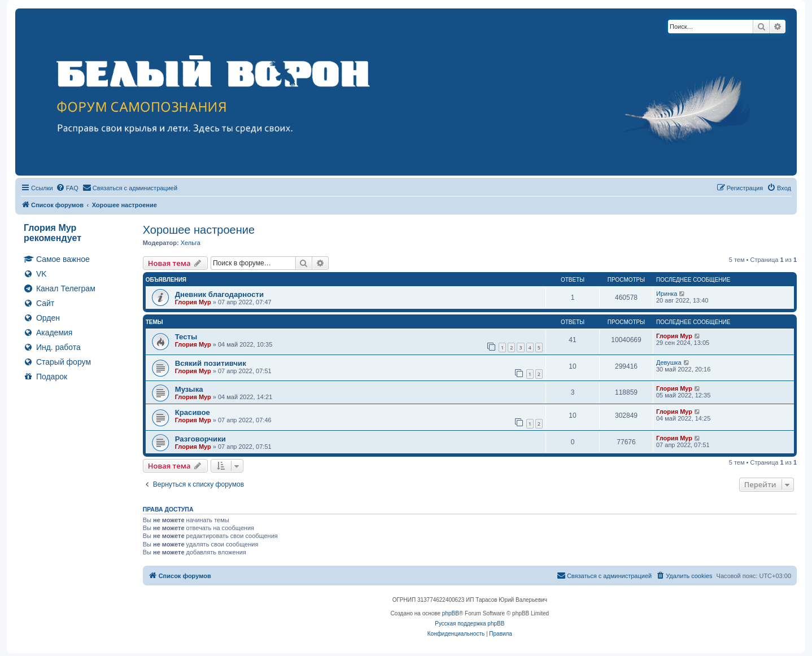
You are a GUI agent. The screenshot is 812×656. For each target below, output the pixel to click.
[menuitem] (67, 188)
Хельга (191, 243)
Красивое (193, 412)
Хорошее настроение (199, 230)
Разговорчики (200, 439)
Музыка (189, 389)
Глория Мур (193, 302)
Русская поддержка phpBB (470, 624)
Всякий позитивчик (211, 363)
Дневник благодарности (219, 294)
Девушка (669, 362)
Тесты (186, 337)
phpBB (451, 613)
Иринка (667, 294)
